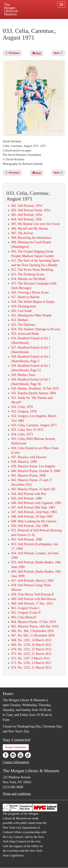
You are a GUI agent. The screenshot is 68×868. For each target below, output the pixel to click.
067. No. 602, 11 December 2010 (33, 635)
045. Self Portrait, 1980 (27, 498)
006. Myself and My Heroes (30, 229)
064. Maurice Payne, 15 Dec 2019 (33, 622)
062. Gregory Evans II (26, 613)
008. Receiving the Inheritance (31, 238)
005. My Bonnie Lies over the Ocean (35, 224)
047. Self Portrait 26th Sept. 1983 (33, 507)
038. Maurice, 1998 (24, 462)
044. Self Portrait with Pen (29, 494)
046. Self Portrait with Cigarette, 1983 (36, 503)
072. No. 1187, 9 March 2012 (30, 658)
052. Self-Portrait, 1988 (27, 539)
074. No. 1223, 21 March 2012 (31, 668)
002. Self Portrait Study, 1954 (31, 210)
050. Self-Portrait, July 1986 (30, 526)
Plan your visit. (10, 21)
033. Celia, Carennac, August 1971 (34, 425)
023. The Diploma (23, 325)
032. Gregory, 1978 (24, 411)
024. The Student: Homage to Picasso (36, 329)
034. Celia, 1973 (22, 434)
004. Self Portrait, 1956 (27, 219)
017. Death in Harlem (25, 297)
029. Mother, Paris (23, 375)
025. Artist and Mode (25, 334)
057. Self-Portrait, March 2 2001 (33, 581)
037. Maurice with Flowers (29, 457)
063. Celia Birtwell (24, 617)
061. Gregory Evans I (25, 608)
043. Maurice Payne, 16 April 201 (33, 489)
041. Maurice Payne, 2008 (28, 475)
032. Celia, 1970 (22, 407)
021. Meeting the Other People (31, 315)
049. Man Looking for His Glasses (34, 521)
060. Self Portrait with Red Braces (34, 599)
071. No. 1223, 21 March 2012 (31, 654)
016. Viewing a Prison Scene (30, 292)
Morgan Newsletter (16, 747)
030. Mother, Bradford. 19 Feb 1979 (35, 389)
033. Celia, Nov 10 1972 (27, 430)
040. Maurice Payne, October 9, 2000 (36, 471)
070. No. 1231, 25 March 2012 (31, 649)
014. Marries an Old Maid (28, 279)
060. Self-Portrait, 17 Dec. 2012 (32, 603)
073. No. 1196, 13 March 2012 (31, 663)
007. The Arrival (22, 233)
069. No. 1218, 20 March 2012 (31, 645)
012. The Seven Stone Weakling (32, 270)
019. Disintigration (24, 306)
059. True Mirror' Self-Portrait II (33, 594)
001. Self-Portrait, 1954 (27, 206)
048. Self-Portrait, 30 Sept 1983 (32, 517)
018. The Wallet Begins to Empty (33, 302)
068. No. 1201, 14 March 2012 (31, 640)
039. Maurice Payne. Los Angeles (33, 466)
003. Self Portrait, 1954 (27, 215)
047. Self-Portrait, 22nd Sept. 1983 (34, 512)
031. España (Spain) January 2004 (34, 393)
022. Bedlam (20, 320)
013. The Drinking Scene (28, 274)
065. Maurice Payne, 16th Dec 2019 (35, 626)
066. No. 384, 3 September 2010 (32, 631)
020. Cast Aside (22, 311)
